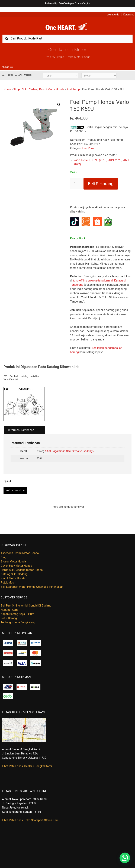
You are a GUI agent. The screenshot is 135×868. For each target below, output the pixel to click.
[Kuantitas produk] (77, 180)
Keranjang (129, 10)
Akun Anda (113, 10)
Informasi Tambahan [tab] (21, 426)
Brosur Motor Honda (13, 557)
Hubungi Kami (9, 605)
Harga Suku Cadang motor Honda (22, 565)
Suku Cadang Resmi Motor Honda (43, 86)
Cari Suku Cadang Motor (17, 71)
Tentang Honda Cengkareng (18, 618)
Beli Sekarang (101, 180)
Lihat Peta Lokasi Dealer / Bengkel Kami (27, 761)
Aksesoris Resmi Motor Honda (20, 548)
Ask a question (15, 486)
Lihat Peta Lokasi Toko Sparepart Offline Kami (31, 815)
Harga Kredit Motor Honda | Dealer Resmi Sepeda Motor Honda (67, 23)
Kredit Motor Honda (13, 574)
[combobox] (67, 34)
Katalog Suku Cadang (14, 569)
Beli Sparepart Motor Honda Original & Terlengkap (32, 582)
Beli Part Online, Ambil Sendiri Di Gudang (26, 601)
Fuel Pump (73, 86)
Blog (4, 553)
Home (7, 86)
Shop (17, 86)
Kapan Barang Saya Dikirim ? (19, 609)
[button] (5, 63)
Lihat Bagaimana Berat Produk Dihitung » (70, 447)
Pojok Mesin (8, 578)
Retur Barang (9, 613)
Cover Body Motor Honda (16, 561)
